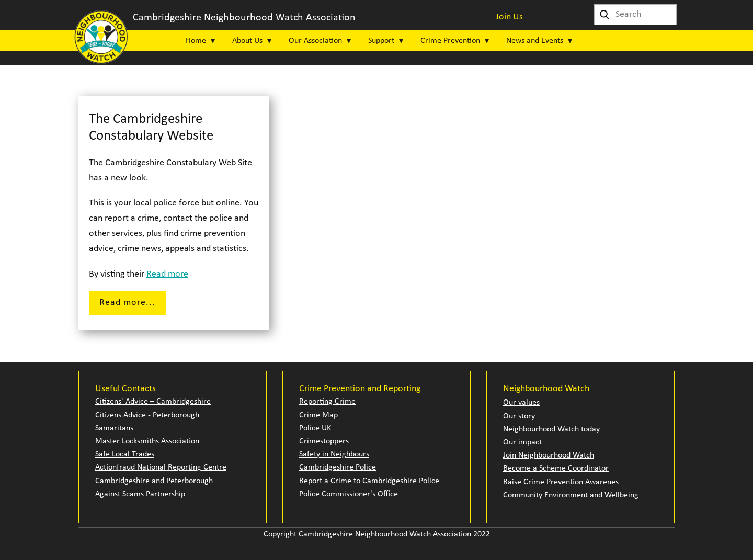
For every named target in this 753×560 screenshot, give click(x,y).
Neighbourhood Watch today (551, 429)
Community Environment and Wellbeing (571, 495)
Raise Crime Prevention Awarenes (561, 482)
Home (196, 41)
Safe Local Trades (125, 454)
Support (381, 41)
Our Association (315, 41)
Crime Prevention (450, 41)
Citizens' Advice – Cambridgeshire (153, 402)
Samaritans (114, 428)
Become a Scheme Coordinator (556, 468)
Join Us (509, 17)
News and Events (535, 41)
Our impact (522, 442)
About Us (247, 41)
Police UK (315, 428)
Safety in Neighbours (334, 454)
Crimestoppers (324, 441)
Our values (521, 403)
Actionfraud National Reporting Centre (161, 467)
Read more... (127, 302)
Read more (167, 274)
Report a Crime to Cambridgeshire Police (369, 481)
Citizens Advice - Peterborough (147, 415)
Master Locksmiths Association (147, 441)
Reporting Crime (327, 402)
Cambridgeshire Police (338, 467)
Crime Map (318, 415)
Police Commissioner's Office (349, 494)
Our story (519, 416)
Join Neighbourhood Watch (549, 455)
